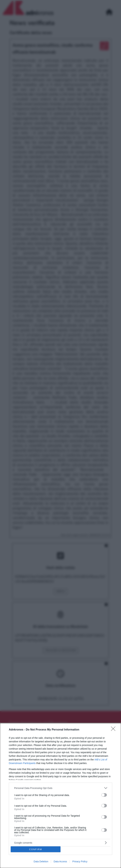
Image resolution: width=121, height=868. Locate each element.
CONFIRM (36, 849)
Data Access (60, 861)
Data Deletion (41, 861)
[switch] (104, 795)
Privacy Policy (80, 861)
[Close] (114, 730)
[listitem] (60, 788)
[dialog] (60, 796)
